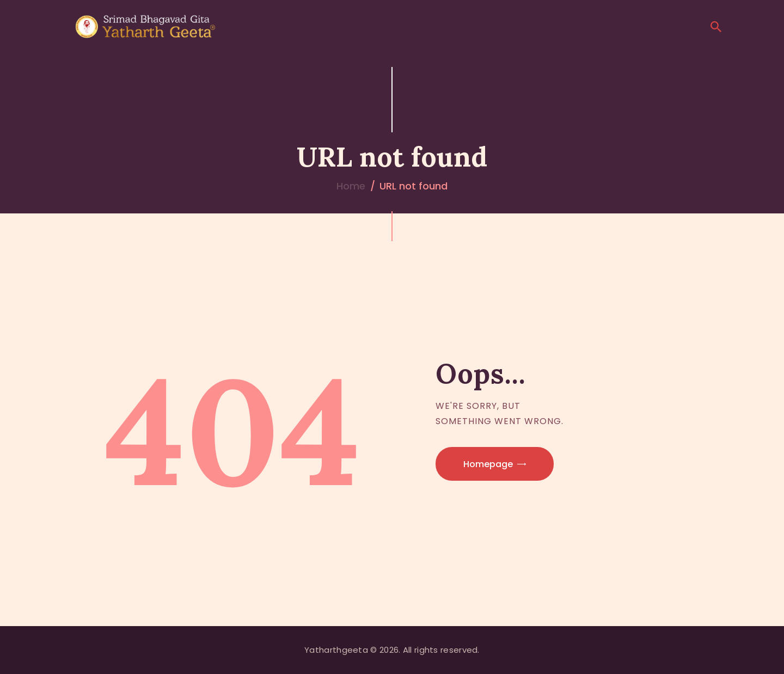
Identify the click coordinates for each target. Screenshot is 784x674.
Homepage (488, 464)
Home (351, 186)
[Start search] (716, 27)
